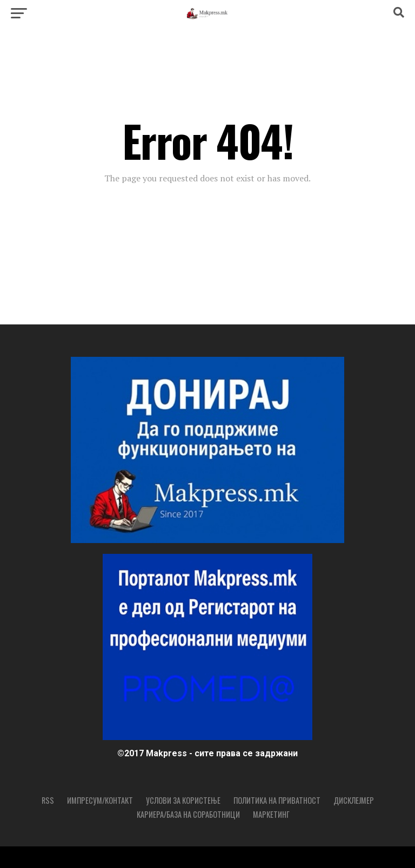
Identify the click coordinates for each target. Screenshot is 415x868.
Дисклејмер (354, 800)
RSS (48, 800)
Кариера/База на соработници (188, 814)
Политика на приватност (277, 800)
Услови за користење (183, 800)
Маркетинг (271, 814)
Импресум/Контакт (100, 800)
